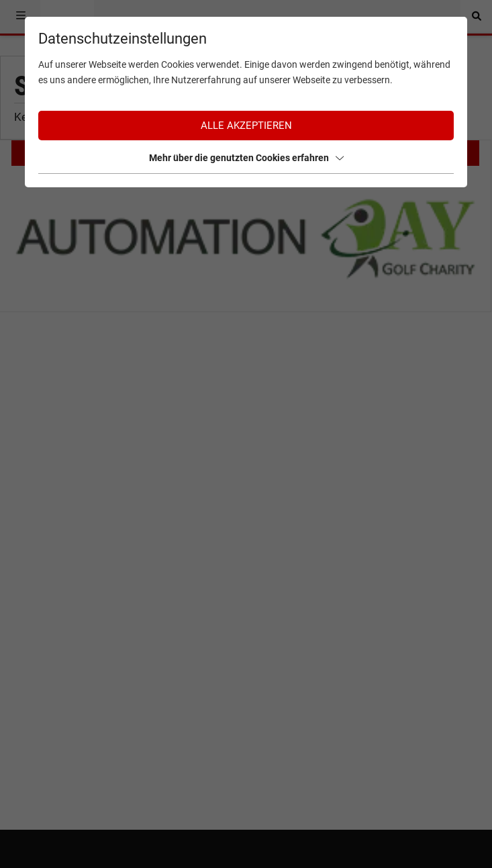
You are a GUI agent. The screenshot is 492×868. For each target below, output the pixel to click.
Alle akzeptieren (246, 126)
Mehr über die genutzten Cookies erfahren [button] (246, 158)
